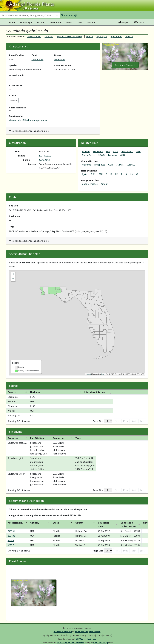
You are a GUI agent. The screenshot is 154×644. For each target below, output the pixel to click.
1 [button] (127, 421)
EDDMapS (98, 151)
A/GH (85, 174)
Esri (103, 374)
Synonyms (102, 36)
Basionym (14, 216)
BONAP (86, 151)
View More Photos (125, 65)
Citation (49, 36)
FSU (101, 174)
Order (17, 151)
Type (12, 227)
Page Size (93, 421)
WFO (122, 155)
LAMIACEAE (37, 59)
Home (12, 22)
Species (13, 65)
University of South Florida (71, 643)
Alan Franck (95, 632)
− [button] (13, 279)
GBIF (111, 165)
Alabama (87, 165)
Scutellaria (59, 59)
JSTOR (120, 165)
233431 (11, 536)
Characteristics (17, 108)
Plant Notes (16, 85)
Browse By (25, 22)
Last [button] (142, 421)
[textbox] (28, 15)
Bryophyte (100, 165)
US (131, 174)
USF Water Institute (86, 639)
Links (79, 22)
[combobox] (30, 15)
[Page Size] (103, 421)
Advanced (67, 15)
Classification (34, 36)
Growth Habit (16, 75)
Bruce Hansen (81, 632)
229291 (11, 531)
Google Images (90, 184)
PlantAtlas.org (100, 643)
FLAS (93, 174)
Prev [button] (121, 421)
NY (116, 174)
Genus (57, 55)
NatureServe (88, 155)
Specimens (116, 36)
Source (89, 36)
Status (13, 95)
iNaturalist (127, 151)
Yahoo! (104, 184)
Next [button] (134, 421)
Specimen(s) (16, 116)
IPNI (138, 151)
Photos (129, 36)
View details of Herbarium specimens (28, 120)
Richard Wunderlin (63, 632)
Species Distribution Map (70, 36)
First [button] (112, 421)
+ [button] (13, 275)
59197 (11, 545)
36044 (11, 540)
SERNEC (131, 165)
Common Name (62, 65)
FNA (108, 151)
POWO (101, 155)
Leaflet (88, 374)
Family (35, 55)
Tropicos (112, 155)
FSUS (116, 151)
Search (40, 22)
